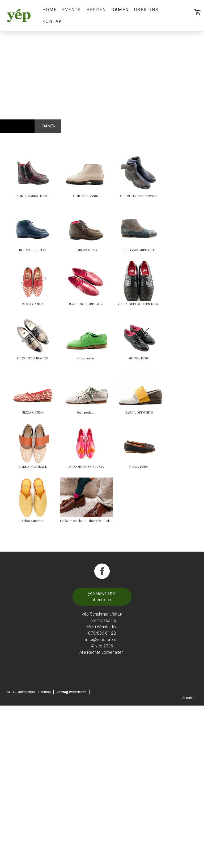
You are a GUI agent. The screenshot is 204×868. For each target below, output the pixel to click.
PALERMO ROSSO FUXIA (33, 629)
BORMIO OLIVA (33, 304)
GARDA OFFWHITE (33, 575)
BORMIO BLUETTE (112, 250)
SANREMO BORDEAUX (112, 358)
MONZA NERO (112, 466)
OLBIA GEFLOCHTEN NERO (33, 412)
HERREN (96, 10)
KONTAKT (54, 21)
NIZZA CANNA (33, 521)
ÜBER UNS (146, 10)
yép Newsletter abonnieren (102, 759)
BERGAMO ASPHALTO (112, 304)
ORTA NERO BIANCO (112, 412)
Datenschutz (26, 854)
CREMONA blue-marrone (33, 250)
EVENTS (72, 10)
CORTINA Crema (112, 196)
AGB (10, 854)
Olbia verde (33, 466)
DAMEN (120, 10)
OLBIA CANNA (33, 358)
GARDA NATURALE (112, 575)
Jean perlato (112, 521)
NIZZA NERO (112, 629)
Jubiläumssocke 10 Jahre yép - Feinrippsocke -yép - (124, 683)
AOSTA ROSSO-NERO (33, 196)
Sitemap (44, 854)
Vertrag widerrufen (71, 854)
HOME (50, 10)
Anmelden (190, 860)
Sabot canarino (33, 683)
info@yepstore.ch (102, 802)
